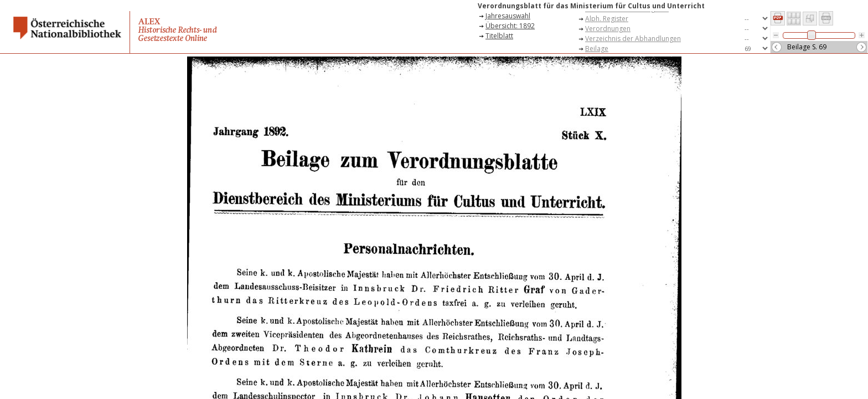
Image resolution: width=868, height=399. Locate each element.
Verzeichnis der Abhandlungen (633, 39)
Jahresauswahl (508, 16)
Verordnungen (608, 29)
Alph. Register (607, 19)
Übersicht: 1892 (510, 26)
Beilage (597, 48)
